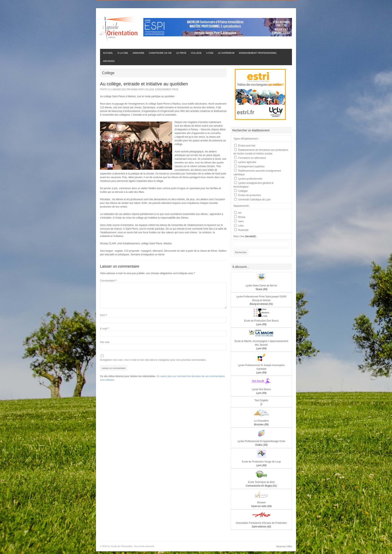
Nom (103, 315)
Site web (105, 342)
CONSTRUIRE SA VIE (160, 53)
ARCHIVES (109, 61)
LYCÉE (210, 53)
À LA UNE (123, 53)
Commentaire (108, 281)
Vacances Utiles (284, 546)
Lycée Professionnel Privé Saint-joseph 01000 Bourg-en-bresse (261, 300)
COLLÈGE (196, 53)
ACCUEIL (108, 53)
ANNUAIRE (138, 53)
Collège (149, 89)
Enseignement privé (167, 89)
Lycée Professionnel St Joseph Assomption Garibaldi (261, 369)
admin (134, 89)
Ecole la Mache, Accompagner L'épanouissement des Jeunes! (261, 345)
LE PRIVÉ (181, 53)
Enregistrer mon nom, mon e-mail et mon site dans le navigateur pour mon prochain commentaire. (153, 360)
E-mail (104, 329)
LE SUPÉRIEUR (226, 53)
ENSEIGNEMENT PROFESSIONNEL (258, 53)
